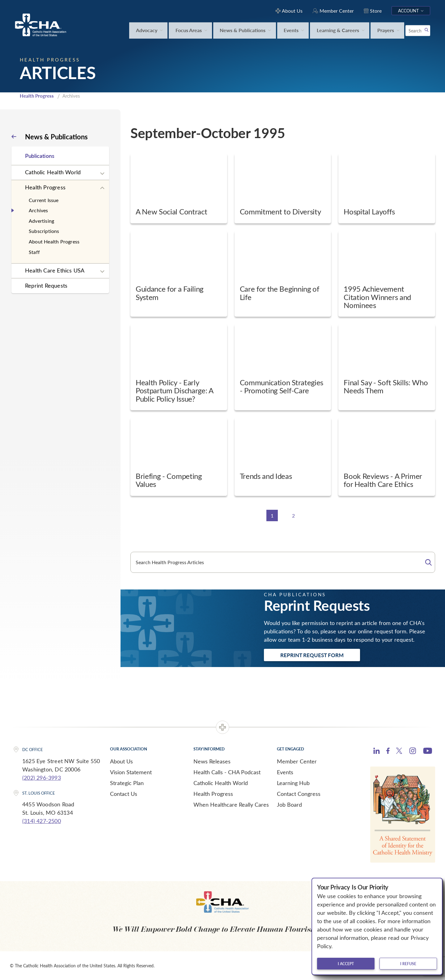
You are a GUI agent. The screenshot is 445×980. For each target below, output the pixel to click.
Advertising (41, 221)
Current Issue (44, 200)
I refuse (408, 964)
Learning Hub (293, 783)
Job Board (289, 805)
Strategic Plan (127, 783)
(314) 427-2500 (42, 821)
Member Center (297, 761)
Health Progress (37, 96)
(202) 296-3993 (42, 778)
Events (285, 772)
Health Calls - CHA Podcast (227, 772)
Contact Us (124, 794)
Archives (38, 210)
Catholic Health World (53, 172)
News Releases (212, 761)
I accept (346, 964)
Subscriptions (44, 231)
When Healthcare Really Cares (231, 805)
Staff (34, 252)
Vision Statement (131, 772)
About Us (121, 761)
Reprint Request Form (312, 655)
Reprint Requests (46, 285)
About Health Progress (54, 241)
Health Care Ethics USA (55, 270)
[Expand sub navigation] (102, 174)
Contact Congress (299, 794)
